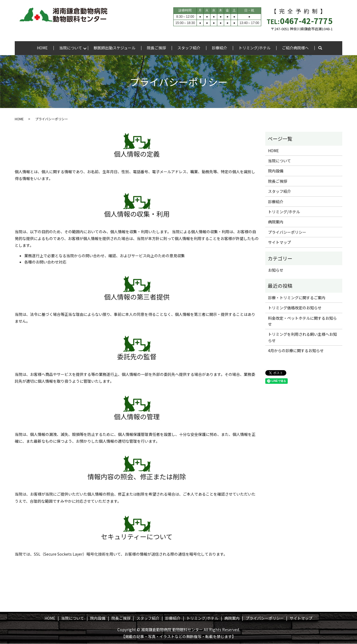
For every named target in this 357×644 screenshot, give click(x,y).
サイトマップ (279, 242)
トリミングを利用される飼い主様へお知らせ (302, 337)
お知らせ (276, 270)
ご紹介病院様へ (295, 48)
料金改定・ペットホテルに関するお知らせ (302, 321)
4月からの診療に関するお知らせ (296, 351)
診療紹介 (219, 48)
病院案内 (276, 222)
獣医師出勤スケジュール (114, 48)
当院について (71, 48)
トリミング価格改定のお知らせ (295, 308)
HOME (42, 48)
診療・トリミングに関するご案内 (297, 298)
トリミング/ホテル (255, 48)
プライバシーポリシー (287, 232)
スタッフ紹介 (189, 48)
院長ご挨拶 (156, 48)
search (320, 48)
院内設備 (276, 171)
